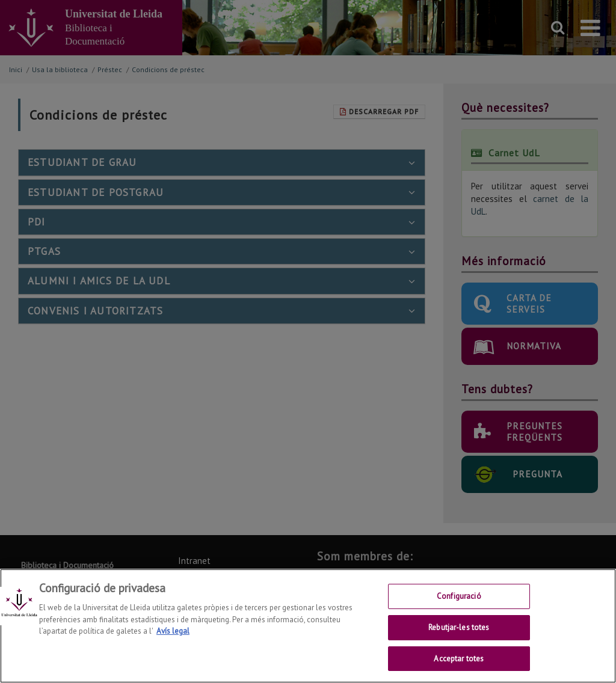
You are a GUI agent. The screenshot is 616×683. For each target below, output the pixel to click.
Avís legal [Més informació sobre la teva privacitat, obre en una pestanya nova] (173, 638)
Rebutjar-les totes (459, 634)
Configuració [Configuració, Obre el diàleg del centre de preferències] (459, 603)
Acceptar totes (459, 665)
